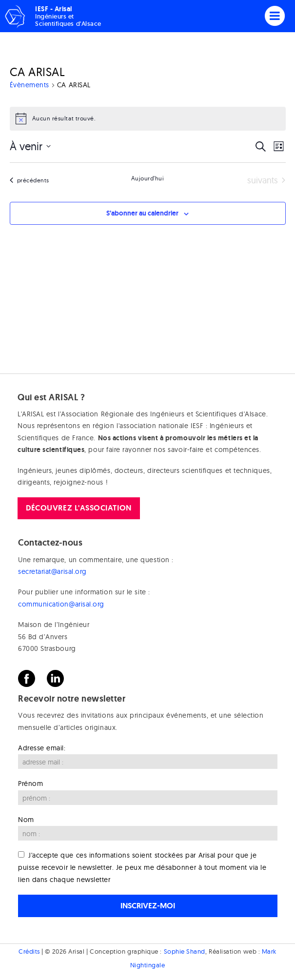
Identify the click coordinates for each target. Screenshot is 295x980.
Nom (26, 820)
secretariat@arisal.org (52, 571)
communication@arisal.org (61, 604)
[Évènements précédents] (29, 181)
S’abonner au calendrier (142, 213)
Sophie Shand (185, 951)
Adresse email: (42, 748)
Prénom (30, 784)
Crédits (29, 951)
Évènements (29, 85)
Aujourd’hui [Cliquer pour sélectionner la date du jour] (148, 178)
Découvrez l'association (79, 508)
